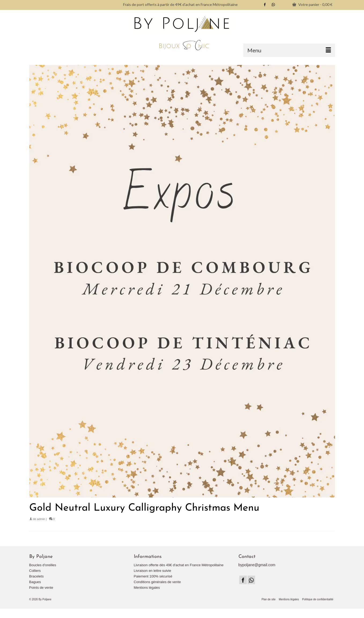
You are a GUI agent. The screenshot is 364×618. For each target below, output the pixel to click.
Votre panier (312, 4)
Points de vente (41, 588)
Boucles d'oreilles (43, 565)
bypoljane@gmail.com (257, 565)
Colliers (35, 571)
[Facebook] (243, 580)
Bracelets (36, 576)
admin (41, 519)
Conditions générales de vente (157, 582)
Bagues (35, 582)
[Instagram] (251, 580)
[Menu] (289, 50)
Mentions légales (147, 588)
